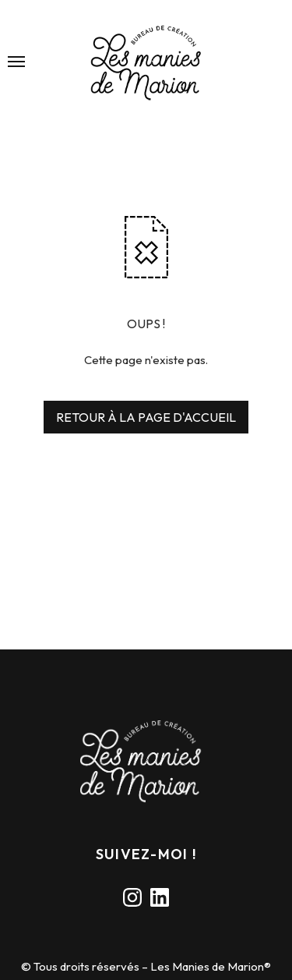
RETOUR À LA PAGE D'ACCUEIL (146, 417)
